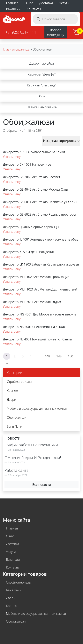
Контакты (34, 9)
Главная (12, 3)
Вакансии (13, 9)
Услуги (64, 3)
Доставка (46, 3)
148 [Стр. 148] (47, 356)
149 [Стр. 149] (59, 356)
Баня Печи (15, 426)
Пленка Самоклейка (42, 107)
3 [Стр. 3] (23, 356)
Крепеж (12, 391)
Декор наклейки (42, 63)
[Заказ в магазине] (61, 141)
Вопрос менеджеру (56, 32)
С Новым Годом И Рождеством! (33, 458)
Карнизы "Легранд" (41, 85)
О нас (29, 3)
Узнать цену (12, 157)
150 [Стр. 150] (70, 356)
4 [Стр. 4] (31, 356)
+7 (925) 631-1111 (21, 32)
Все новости (42, 485)
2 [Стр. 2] (15, 356)
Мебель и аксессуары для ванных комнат (37, 409)
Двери (11, 400)
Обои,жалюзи (17, 417)
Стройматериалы (19, 382)
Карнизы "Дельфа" (42, 74)
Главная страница (16, 49)
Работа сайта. (17, 470)
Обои (41, 96)
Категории (15, 373)
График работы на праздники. (32, 445)
